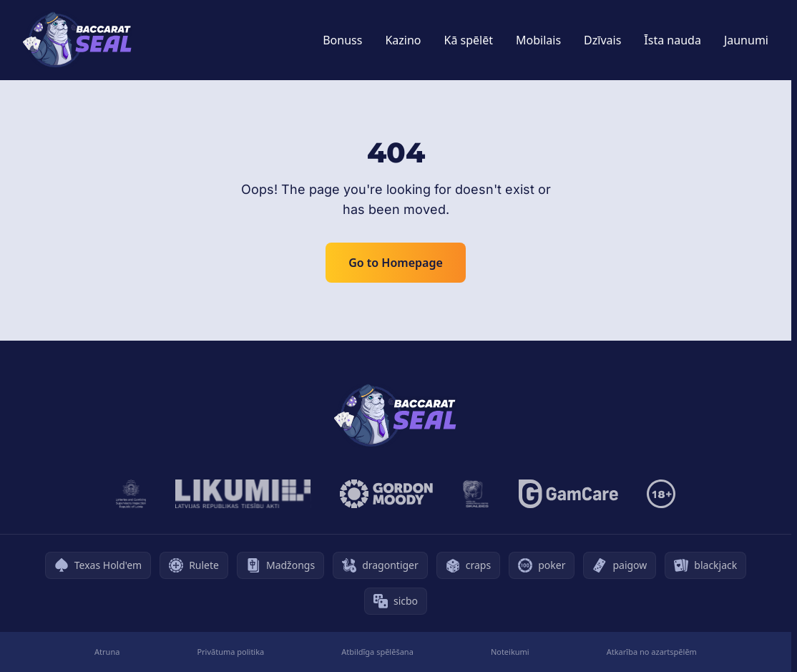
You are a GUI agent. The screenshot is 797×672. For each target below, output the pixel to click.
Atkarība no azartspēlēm (652, 652)
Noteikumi (510, 652)
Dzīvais (602, 40)
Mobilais (538, 40)
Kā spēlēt (469, 40)
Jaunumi (746, 40)
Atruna (107, 652)
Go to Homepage (396, 263)
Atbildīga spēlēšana (377, 652)
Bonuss (342, 40)
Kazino (403, 40)
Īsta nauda (673, 40)
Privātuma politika (230, 652)
